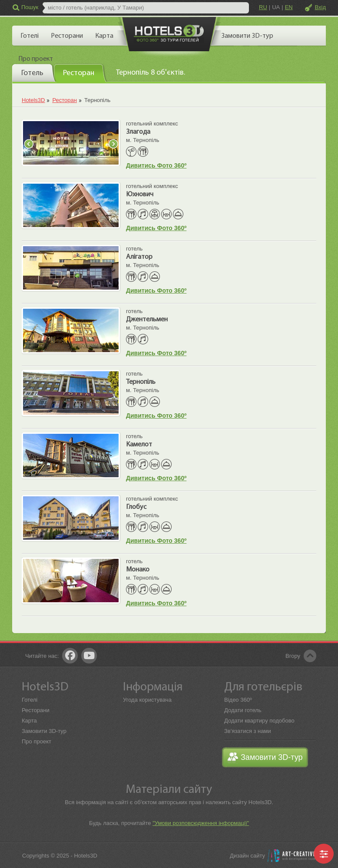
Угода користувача (147, 700)
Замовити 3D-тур (44, 731)
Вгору (293, 656)
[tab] (34, 73)
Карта (29, 721)
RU (263, 7)
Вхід (321, 7)
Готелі (30, 700)
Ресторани (36, 710)
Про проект (36, 741)
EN (289, 7)
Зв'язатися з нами (248, 731)
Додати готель (243, 710)
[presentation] (34, 73)
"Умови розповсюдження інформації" (201, 823)
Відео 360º (238, 700)
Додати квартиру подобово (259, 721)
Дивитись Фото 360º (156, 165)
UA (276, 7)
